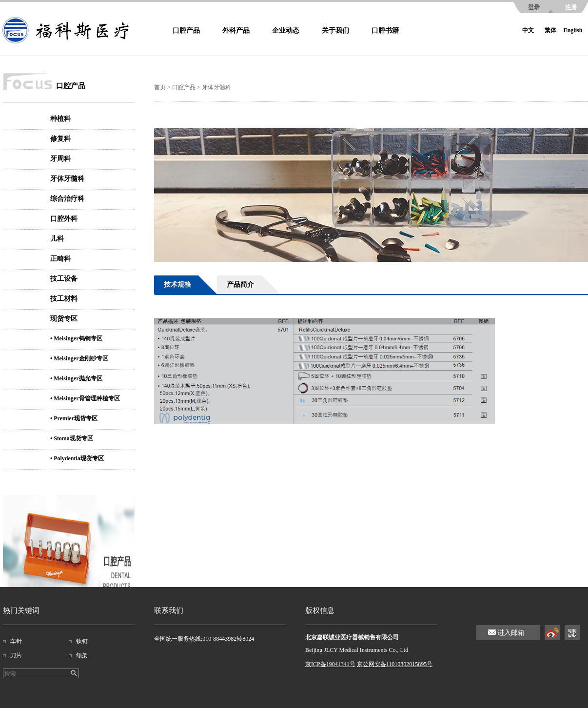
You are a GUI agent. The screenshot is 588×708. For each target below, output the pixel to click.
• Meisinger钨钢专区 (76, 338)
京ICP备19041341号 (330, 664)
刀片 (16, 655)
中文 (528, 30)
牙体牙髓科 (67, 179)
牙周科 (60, 159)
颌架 (82, 655)
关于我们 (335, 30)
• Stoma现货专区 (72, 438)
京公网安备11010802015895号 (395, 664)
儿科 (57, 239)
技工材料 (64, 299)
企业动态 (286, 30)
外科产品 (236, 30)
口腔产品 (186, 30)
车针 (16, 641)
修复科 (60, 139)
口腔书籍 (385, 30)
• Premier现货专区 (74, 418)
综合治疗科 (67, 199)
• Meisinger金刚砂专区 (79, 358)
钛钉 (82, 641)
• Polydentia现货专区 (77, 458)
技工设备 (64, 279)
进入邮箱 (511, 633)
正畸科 (60, 259)
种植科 (60, 119)
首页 (160, 87)
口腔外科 (64, 219)
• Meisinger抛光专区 (76, 378)
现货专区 (64, 319)
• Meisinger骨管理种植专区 (85, 398)
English (573, 30)
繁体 (550, 30)
